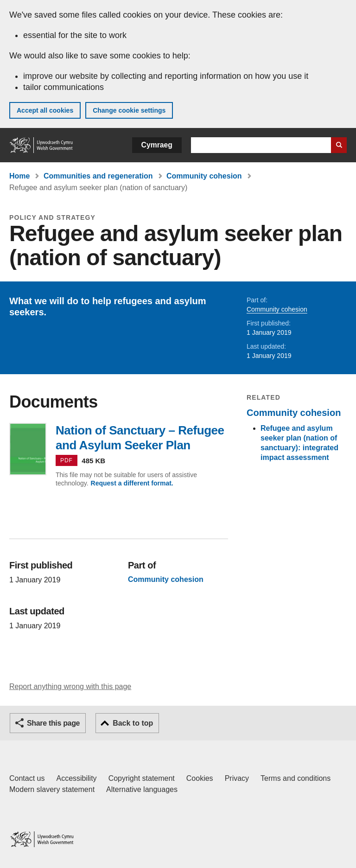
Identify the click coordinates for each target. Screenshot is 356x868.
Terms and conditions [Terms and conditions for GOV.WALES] (296, 778)
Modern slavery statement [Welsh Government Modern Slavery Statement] (52, 789)
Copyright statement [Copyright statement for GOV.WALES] (142, 778)
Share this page (53, 723)
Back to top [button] (133, 723)
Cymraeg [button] (157, 145)
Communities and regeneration (98, 176)
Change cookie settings (129, 110)
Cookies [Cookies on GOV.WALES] (200, 778)
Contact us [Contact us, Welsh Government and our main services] (27, 778)
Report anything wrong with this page (70, 686)
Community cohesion (204, 176)
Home (19, 176)
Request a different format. (132, 483)
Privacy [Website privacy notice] (237, 778)
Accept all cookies (45, 110)
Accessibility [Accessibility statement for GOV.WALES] (76, 778)
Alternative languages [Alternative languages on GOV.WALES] (142, 789)
